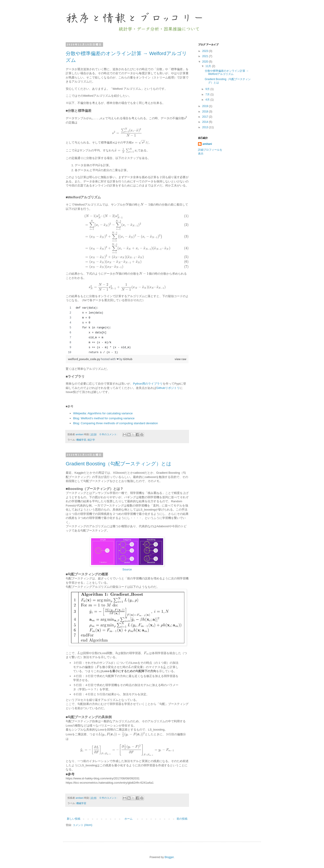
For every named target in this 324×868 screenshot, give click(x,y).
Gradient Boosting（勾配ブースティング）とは (119, 464)
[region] (127, 330)
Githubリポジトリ (168, 388)
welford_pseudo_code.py (84, 359)
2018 (206, 112)
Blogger (169, 857)
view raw (180, 359)
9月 (208, 89)
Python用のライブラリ (148, 384)
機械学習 (81, 440)
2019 (206, 106)
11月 (209, 66)
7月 (208, 94)
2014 (206, 122)
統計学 (91, 440)
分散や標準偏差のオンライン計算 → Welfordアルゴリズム (227, 72)
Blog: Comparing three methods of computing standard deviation (116, 423)
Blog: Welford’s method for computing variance (104, 418)
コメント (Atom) (82, 825)
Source (127, 569)
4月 (208, 100)
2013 (206, 127)
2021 (206, 56)
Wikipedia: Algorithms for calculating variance (103, 413)
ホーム (128, 819)
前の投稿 (182, 819)
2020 (206, 62)
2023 (206, 51)
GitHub (128, 359)
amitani (207, 144)
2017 (206, 117)
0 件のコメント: (109, 434)
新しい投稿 (74, 819)
